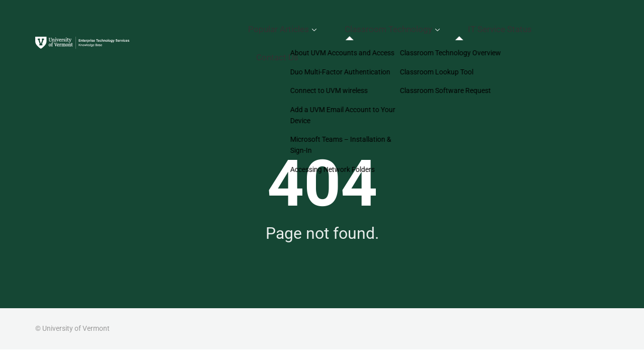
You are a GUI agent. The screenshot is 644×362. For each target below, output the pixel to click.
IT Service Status (522, 23)
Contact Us (586, 23)
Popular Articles (342, 23)
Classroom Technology (431, 23)
